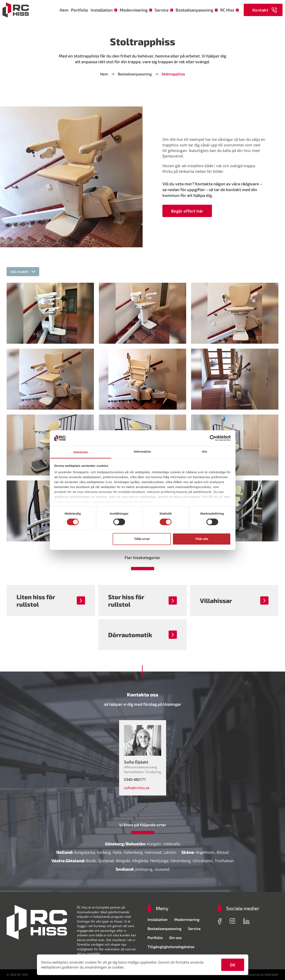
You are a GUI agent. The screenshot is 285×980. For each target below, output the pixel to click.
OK (233, 965)
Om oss (175, 938)
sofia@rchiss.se (137, 788)
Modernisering (136, 10)
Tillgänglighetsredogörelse (171, 947)
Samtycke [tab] (81, 452)
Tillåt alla (202, 539)
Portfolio (80, 10)
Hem (64, 10)
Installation (104, 10)
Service (164, 10)
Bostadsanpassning (197, 10)
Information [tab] (143, 452)
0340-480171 (135, 779)
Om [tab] (204, 452)
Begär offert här (187, 211)
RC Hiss (229, 10)
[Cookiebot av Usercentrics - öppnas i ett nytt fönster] (213, 438)
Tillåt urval (142, 539)
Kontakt (265, 10)
